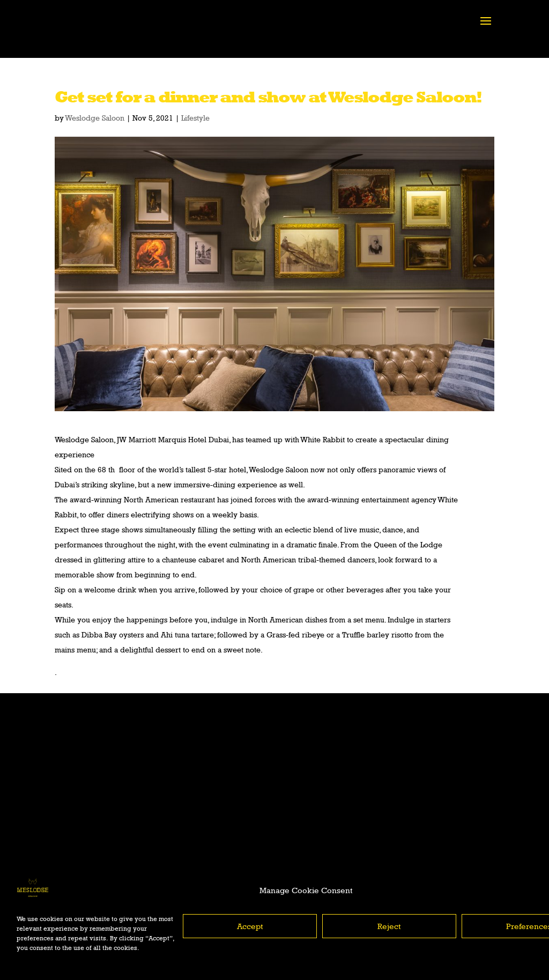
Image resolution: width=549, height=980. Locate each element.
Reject (389, 926)
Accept (250, 926)
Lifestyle (195, 118)
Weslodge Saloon (95, 118)
